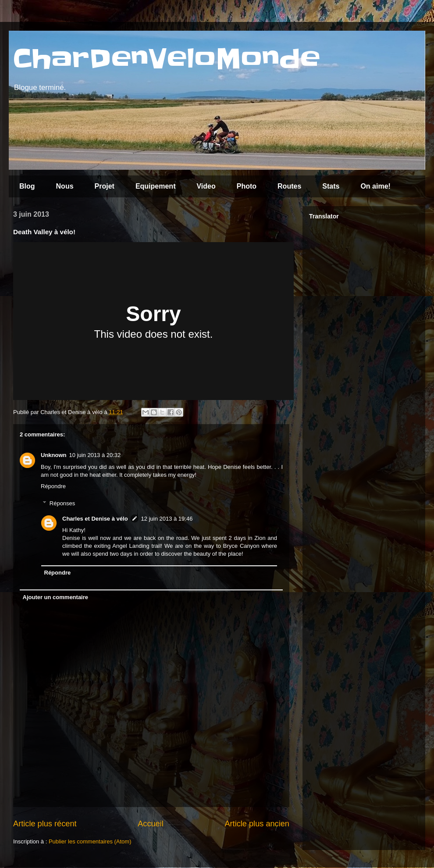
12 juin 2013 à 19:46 (167, 519)
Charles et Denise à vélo (95, 519)
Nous (65, 186)
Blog (27, 186)
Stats (331, 186)
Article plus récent (45, 824)
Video (206, 186)
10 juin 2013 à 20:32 (95, 455)
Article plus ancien (257, 824)
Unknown (54, 455)
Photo (247, 186)
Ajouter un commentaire (56, 597)
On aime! (375, 186)
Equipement (156, 186)
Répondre (53, 486)
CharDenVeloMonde (167, 59)
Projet (105, 186)
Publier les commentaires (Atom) (90, 841)
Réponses (62, 503)
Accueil (151, 824)
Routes (289, 186)
